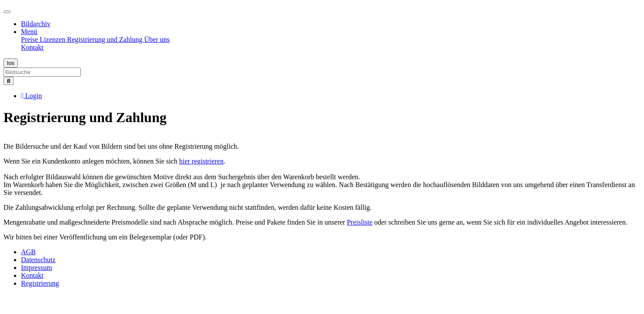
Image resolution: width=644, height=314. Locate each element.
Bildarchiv (36, 24)
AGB (28, 252)
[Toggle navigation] (7, 12)
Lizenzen (53, 39)
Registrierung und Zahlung (106, 39)
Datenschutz (38, 260)
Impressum (36, 268)
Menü (29, 32)
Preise (30, 39)
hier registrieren (201, 161)
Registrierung (40, 283)
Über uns (157, 39)
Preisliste (360, 222)
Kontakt (32, 47)
